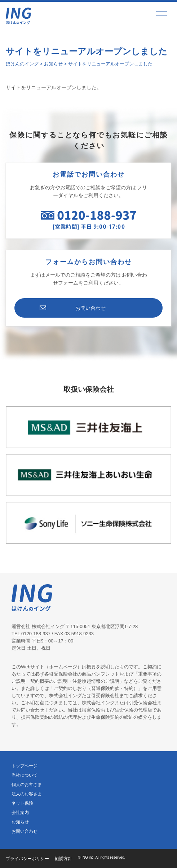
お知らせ (20, 822)
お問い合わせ (90, 308)
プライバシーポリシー (27, 859)
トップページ (25, 766)
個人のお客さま (27, 785)
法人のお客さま (27, 794)
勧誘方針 (63, 859)
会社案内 (20, 813)
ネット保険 (22, 803)
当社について (25, 775)
